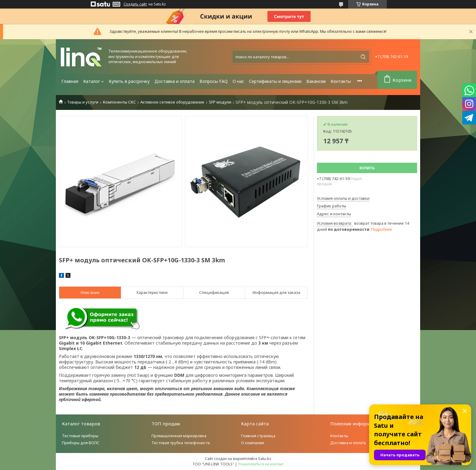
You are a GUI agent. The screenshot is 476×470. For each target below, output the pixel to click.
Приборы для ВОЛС (81, 443)
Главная (70, 81)
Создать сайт (135, 4)
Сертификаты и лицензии (275, 81)
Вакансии (316, 81)
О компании (253, 443)
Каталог (92, 81)
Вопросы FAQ (214, 81)
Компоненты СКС (119, 102)
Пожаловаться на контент (261, 464)
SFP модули (220, 102)
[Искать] (363, 57)
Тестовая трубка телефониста (181, 443)
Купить (367, 168)
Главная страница (258, 436)
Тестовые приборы (80, 436)
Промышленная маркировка (179, 436)
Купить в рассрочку (129, 81)
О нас (238, 81)
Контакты (341, 81)
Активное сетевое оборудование (172, 102)
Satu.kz (265, 458)
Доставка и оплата (175, 81)
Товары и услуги (83, 102)
